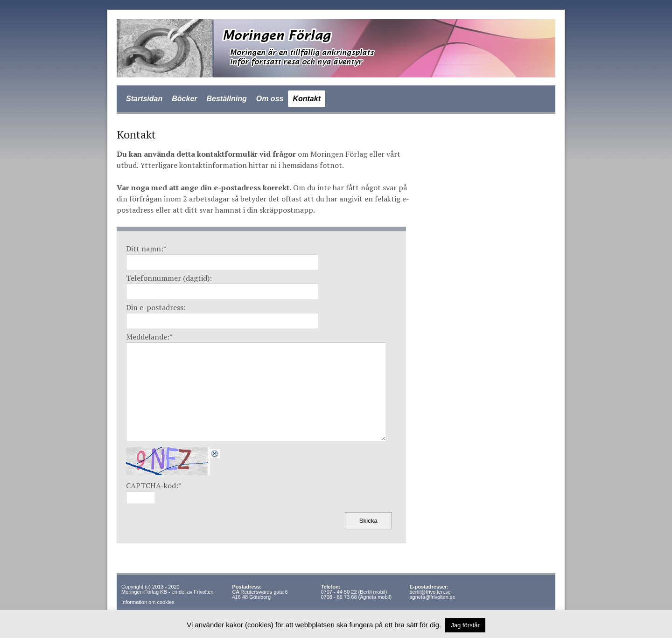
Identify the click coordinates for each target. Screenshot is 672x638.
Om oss (270, 99)
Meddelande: (149, 337)
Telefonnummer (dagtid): (169, 278)
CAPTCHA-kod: (154, 485)
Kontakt (307, 99)
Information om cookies (148, 602)
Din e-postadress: (156, 307)
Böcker (184, 99)
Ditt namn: (146, 249)
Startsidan (144, 99)
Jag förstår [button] (465, 625)
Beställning (227, 99)
